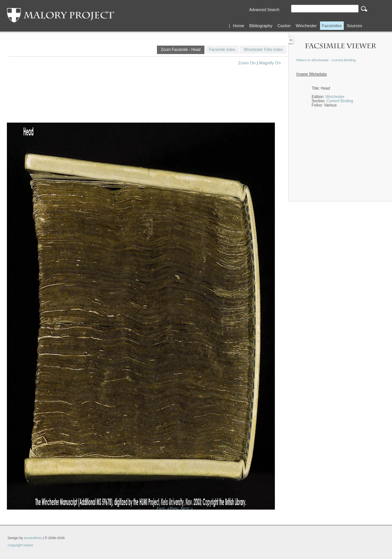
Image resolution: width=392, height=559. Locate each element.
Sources (354, 26)
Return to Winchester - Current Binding (326, 60)
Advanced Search (264, 10)
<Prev (173, 508)
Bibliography (261, 26)
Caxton (284, 26)
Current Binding (340, 101)
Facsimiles (332, 26)
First (161, 508)
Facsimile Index (222, 50)
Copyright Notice (20, 545)
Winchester (306, 26)
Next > (187, 508)
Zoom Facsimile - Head (180, 50)
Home (239, 26)
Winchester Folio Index (263, 50)
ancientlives (33, 538)
